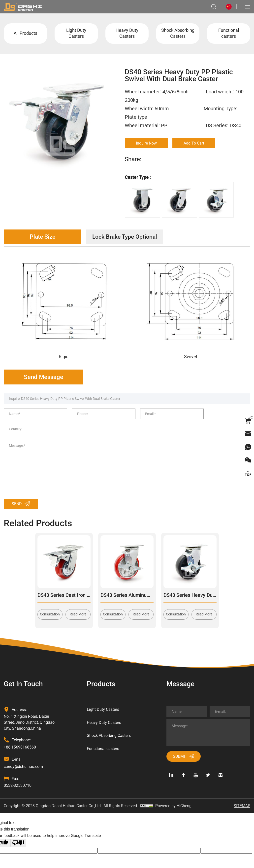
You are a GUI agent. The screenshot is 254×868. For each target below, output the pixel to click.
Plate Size (44, 237)
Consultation (50, 603)
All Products (25, 34)
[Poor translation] (18, 832)
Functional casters (229, 34)
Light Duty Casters (76, 34)
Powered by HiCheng (173, 794)
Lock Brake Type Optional (128, 237)
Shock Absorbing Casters (178, 34)
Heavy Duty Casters (127, 34)
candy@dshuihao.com (23, 755)
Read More (78, 603)
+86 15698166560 (20, 736)
